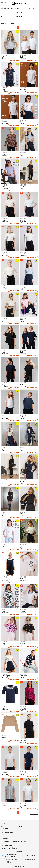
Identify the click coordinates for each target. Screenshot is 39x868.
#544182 (4, 252)
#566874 (23, 55)
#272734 (4, 736)
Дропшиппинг (6, 826)
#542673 (23, 350)
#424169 (23, 674)
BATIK (3, 57)
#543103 (23, 318)
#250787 (23, 804)
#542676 (4, 383)
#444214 (23, 609)
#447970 (23, 545)
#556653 (4, 153)
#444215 (4, 642)
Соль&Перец (6, 676)
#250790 (4, 771)
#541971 (23, 512)
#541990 (4, 480)
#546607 (4, 185)
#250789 (23, 771)
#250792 (23, 739)
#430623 (4, 674)
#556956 (23, 120)
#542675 (4, 350)
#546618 (23, 153)
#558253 (4, 120)
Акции (9, 848)
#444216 (23, 642)
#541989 (23, 480)
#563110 (4, 88)
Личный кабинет (7, 835)
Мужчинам (13, 841)
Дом (24, 841)
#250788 (4, 804)
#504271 (4, 545)
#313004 (23, 707)
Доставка (5, 828)
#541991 (23, 448)
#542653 (23, 415)
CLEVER (4, 220)
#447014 (23, 577)
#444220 (4, 609)
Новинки (15, 848)
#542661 (4, 415)
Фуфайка (4, 156)
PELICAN (23, 89)
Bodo (22, 57)
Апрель (4, 89)
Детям (20, 841)
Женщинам (5, 841)
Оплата (31, 826)
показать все (34, 814)
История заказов (27, 835)
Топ (3, 59)
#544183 (23, 219)
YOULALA (5, 737)
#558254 (23, 88)
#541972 (4, 512)
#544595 (23, 185)
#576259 (4, 55)
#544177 (4, 286)
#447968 (4, 577)
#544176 (23, 286)
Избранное (17, 835)
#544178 (23, 252)
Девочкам (19, 17)
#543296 (4, 318)
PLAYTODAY (5, 154)
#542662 (23, 383)
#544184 (4, 219)
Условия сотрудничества (19, 826)
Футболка (23, 59)
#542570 (4, 448)
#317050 (4, 707)
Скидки (4, 848)
